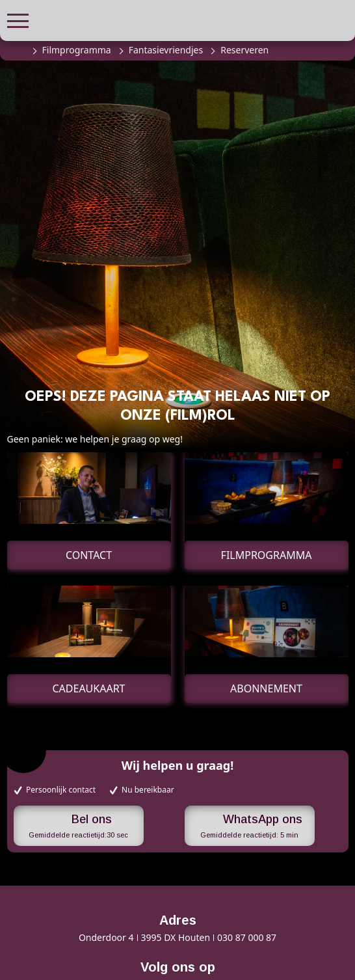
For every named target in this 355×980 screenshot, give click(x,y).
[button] (18, 19)
